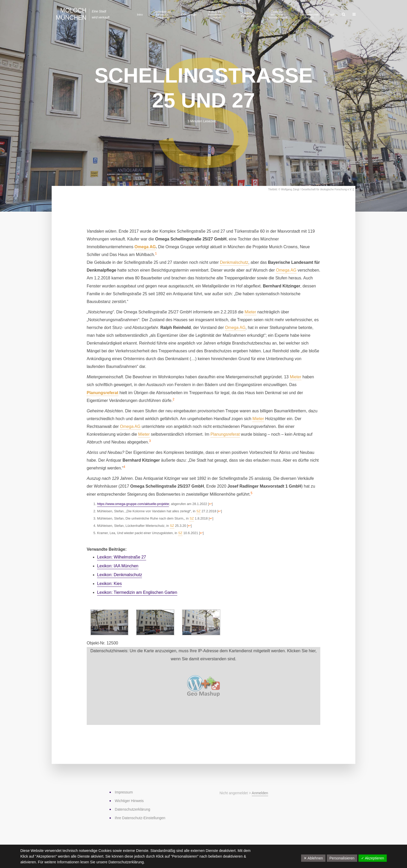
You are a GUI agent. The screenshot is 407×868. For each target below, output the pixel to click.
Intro (140, 15)
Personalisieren (342, 858)
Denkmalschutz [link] (234, 262)
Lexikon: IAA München (118, 566)
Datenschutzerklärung (126, 862)
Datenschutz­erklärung (132, 809)
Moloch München (71, 14)
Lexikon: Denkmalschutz (120, 575)
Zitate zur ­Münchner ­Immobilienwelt (278, 15)
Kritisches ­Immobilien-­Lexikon (216, 15)
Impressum (124, 792)
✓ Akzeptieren (373, 858)
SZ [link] (198, 511)
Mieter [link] (250, 312)
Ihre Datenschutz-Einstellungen (140, 818)
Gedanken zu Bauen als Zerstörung (162, 15)
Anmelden (260, 793)
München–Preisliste (247, 15)
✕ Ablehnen (313, 858)
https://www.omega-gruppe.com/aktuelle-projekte (133, 504)
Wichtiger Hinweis (129, 801)
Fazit (331, 15)
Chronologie (189, 15)
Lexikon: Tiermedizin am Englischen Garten (137, 592)
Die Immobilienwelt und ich (309, 15)
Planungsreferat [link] (103, 393)
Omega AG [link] (145, 247)
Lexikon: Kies (109, 584)
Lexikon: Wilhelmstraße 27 (122, 557)
